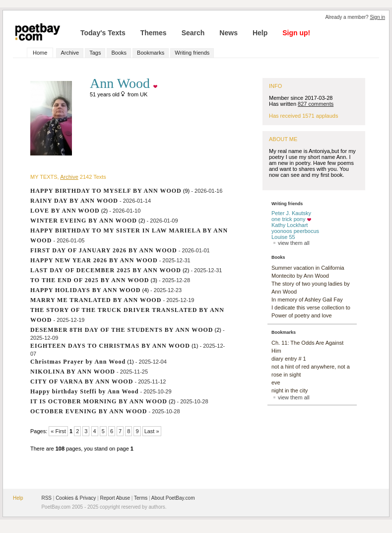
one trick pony (288, 219)
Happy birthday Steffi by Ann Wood (85, 391)
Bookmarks (151, 53)
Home (40, 53)
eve (276, 382)
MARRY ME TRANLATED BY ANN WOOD (96, 300)
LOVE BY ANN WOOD (65, 211)
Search (193, 33)
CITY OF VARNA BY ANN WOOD (82, 381)
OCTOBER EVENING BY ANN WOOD (89, 411)
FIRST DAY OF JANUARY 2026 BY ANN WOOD (104, 250)
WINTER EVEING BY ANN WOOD (84, 221)
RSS (46, 498)
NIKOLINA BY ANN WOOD (73, 372)
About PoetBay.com (173, 498)
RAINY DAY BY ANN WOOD (74, 201)
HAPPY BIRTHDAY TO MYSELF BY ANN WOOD (106, 191)
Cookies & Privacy (76, 498)
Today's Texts (103, 33)
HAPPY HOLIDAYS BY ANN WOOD (85, 290)
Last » (152, 431)
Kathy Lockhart (290, 225)
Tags (95, 53)
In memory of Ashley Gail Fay (307, 300)
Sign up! (296, 33)
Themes (154, 33)
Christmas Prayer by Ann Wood (78, 362)
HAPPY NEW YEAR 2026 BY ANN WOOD (94, 260)
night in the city (290, 390)
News (229, 33)
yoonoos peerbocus (295, 231)
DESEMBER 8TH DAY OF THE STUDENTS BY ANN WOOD (122, 330)
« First (58, 431)
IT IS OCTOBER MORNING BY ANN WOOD (99, 401)
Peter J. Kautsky (291, 213)
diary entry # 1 (289, 359)
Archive (70, 53)
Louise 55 (283, 237)
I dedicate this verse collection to (311, 307)
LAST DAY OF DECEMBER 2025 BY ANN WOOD (106, 270)
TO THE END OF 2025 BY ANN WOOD (90, 280)
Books (119, 53)
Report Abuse (115, 498)
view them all (291, 243)
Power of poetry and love (302, 315)
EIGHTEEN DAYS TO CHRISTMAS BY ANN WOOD (110, 346)
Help (260, 33)
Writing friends (192, 53)
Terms (141, 498)
